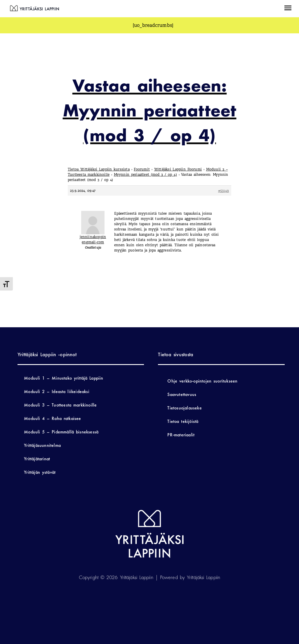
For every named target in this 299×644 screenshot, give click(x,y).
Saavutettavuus (182, 394)
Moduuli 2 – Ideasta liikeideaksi (57, 391)
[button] (288, 9)
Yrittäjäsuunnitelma (42, 445)
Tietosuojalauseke (184, 408)
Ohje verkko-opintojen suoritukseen (202, 381)
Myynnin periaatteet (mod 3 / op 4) (145, 175)
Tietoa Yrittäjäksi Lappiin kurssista (99, 169)
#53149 (224, 191)
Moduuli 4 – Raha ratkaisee (52, 418)
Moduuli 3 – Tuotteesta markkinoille (60, 405)
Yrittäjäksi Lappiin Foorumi (178, 169)
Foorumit (142, 169)
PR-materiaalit (181, 435)
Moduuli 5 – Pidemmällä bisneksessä (61, 432)
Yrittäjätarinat (37, 459)
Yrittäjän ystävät (40, 472)
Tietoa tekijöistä (183, 421)
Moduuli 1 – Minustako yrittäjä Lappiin (64, 378)
